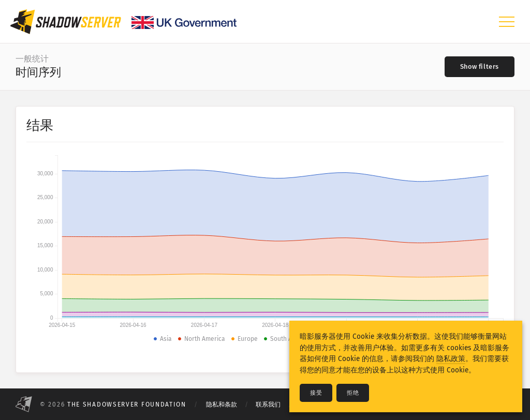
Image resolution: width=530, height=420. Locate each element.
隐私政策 (451, 359)
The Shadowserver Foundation (127, 404)
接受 (316, 393)
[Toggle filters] (480, 67)
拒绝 (353, 393)
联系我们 (268, 404)
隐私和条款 (222, 404)
